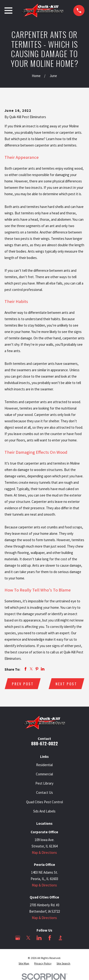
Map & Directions (44, 853)
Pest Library (44, 783)
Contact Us (44, 792)
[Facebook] (50, 938)
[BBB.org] (60, 938)
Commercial (44, 774)
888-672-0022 (44, 743)
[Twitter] (28, 938)
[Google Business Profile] (18, 938)
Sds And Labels (44, 811)
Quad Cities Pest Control (44, 802)
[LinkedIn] (39, 938)
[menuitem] (24, 964)
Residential (44, 765)
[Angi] (71, 938)
